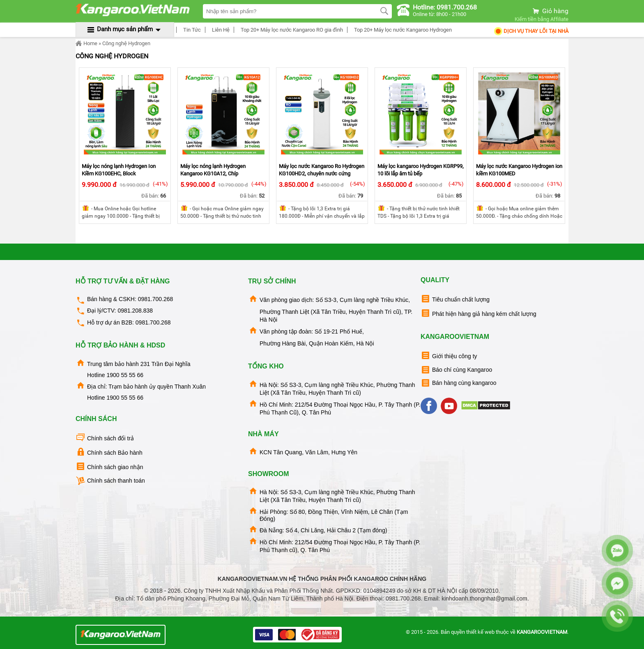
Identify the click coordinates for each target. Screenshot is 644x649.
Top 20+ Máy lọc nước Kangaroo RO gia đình (291, 30)
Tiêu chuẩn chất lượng (455, 299)
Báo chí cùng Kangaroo (456, 370)
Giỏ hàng (550, 11)
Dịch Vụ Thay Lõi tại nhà (531, 31)
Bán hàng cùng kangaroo (458, 383)
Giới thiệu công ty (449, 356)
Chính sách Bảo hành (109, 452)
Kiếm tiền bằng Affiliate (542, 19)
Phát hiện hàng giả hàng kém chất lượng (478, 313)
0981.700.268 (156, 299)
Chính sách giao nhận (109, 466)
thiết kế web (480, 632)
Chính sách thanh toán (110, 481)
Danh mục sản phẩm (125, 29)
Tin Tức (191, 30)
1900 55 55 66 (125, 375)
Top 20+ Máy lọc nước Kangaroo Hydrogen (402, 30)
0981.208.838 (135, 311)
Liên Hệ (220, 30)
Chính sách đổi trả (105, 438)
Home (86, 44)
